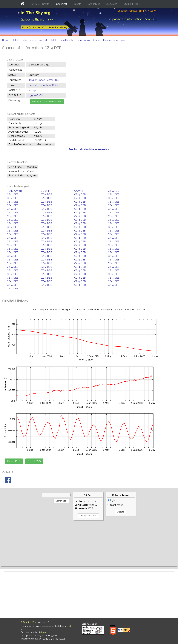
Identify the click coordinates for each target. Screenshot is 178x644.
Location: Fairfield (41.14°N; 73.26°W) (137, 11)
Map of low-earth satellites (44, 40)
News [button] (34, 4)
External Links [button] (130, 4)
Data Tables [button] (94, 4)
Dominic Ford (30, 622)
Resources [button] (112, 4)
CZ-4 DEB (13, 194)
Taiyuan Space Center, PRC (44, 80)
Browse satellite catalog (15, 40)
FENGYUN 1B (14, 191)
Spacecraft (39, 27)
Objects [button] (77, 4)
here (44, 632)
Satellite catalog (58, 27)
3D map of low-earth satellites (109, 40)
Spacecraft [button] (61, 4)
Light (112, 500)
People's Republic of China (44, 85)
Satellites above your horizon (76, 40)
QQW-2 (79, 191)
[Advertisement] (89, 545)
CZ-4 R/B (114, 191)
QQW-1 (45, 191)
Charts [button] (46, 4)
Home (25, 27)
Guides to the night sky (37, 19)
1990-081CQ (36, 95)
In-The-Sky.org (36, 13)
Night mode (115, 505)
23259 (32, 90)
